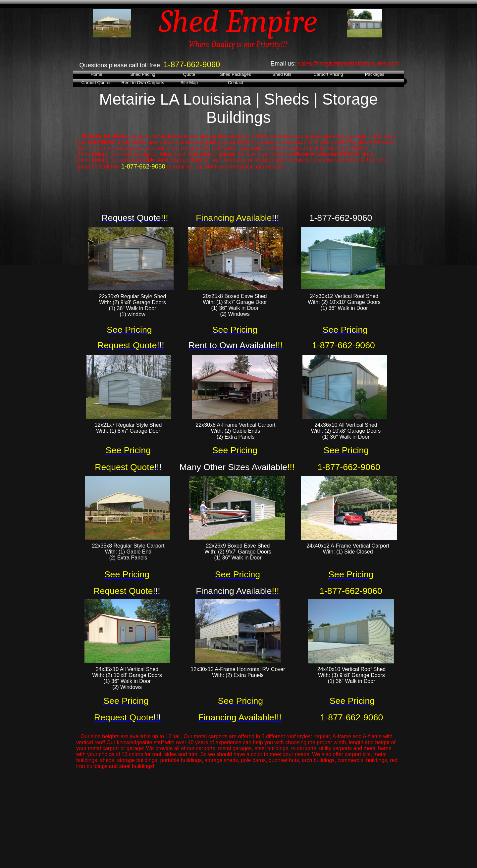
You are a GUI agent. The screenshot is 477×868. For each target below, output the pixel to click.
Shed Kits (282, 74)
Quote (189, 74)
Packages (375, 74)
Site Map (189, 83)
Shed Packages (235, 74)
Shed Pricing (143, 74)
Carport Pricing (328, 74)
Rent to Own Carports (143, 83)
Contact (236, 83)
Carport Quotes (96, 83)
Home (96, 74)
